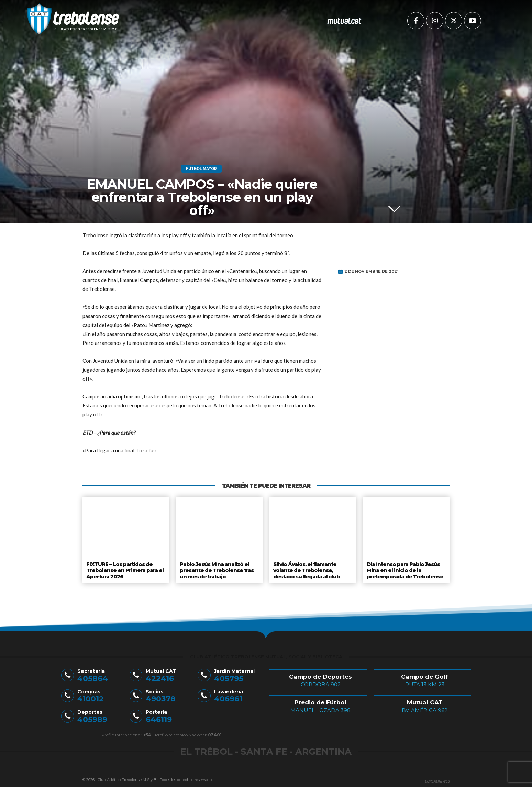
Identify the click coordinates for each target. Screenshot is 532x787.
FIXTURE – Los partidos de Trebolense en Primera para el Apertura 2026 (124, 569)
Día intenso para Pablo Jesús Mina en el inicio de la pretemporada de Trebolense (404, 569)
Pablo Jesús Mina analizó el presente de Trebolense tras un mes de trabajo (216, 569)
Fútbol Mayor (201, 169)
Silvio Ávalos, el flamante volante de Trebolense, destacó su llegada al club (306, 569)
